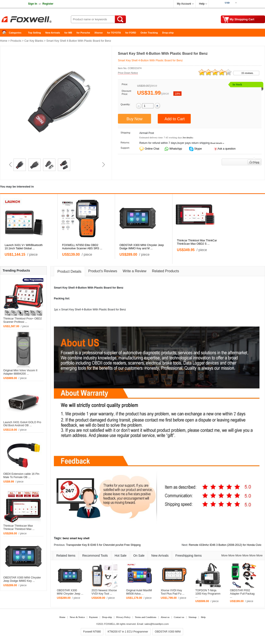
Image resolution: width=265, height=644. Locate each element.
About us (165, 617)
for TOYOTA (114, 33)
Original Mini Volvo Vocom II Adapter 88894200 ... (20, 372)
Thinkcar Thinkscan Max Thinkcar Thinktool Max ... (19, 527)
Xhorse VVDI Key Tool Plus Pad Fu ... (173, 592)
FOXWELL (110, 624)
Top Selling (34, 33)
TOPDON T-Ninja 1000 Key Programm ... (208, 594)
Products (16, 41)
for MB (68, 33)
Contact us (179, 617)
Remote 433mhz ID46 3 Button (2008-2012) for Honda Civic (225, 545)
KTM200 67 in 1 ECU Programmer (128, 632)
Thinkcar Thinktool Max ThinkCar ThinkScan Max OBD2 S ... (197, 242)
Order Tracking (149, 33)
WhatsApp (175, 149)
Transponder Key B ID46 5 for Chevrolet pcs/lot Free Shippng (103, 545)
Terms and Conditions (146, 617)
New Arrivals (53, 33)
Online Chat (152, 149)
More (224, 556)
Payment (94, 617)
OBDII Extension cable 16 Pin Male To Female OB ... (21, 476)
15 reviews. (248, 73)
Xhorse (99, 33)
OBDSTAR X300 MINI (168, 632)
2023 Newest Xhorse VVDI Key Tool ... (104, 592)
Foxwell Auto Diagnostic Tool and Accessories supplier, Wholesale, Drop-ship (35, 20)
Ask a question (226, 149)
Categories (15, 33)
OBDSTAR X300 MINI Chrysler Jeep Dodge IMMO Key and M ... (142, 247)
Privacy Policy (123, 617)
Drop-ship (168, 33)
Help (202, 4)
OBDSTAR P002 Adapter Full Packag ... (242, 594)
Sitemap (193, 617)
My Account (184, 4)
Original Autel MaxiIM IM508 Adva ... (139, 592)
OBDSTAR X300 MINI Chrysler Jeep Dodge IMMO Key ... (22, 579)
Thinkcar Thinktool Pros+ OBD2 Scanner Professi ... (23, 320)
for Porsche (83, 33)
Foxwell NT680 (92, 632)
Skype (198, 149)
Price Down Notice (128, 73)
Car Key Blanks (34, 41)
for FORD (131, 33)
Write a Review (135, 271)
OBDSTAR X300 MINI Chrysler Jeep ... (70, 592)
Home (6, 33)
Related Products (166, 271)
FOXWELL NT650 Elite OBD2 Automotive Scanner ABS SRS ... (82, 247)
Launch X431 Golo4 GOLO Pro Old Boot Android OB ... (22, 424)
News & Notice (77, 617)
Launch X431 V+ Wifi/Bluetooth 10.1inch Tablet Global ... (24, 247)
